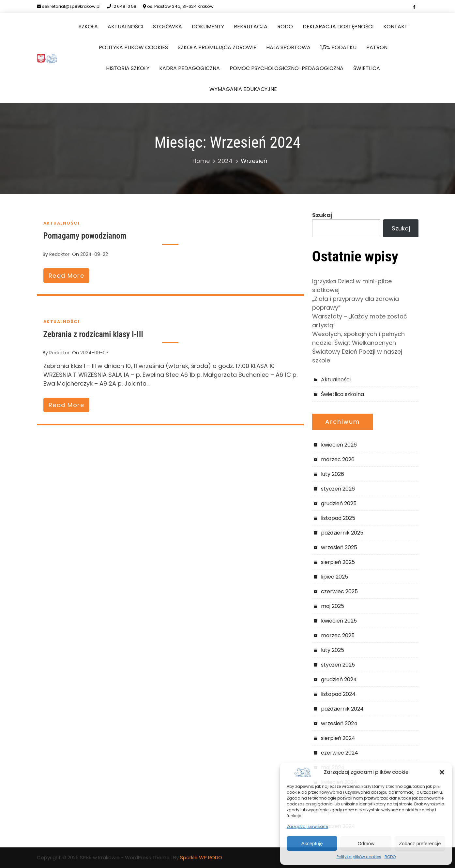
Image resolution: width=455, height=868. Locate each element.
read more (67, 276)
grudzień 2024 (339, 679)
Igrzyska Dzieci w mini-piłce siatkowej (352, 286)
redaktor (59, 254)
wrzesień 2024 (339, 723)
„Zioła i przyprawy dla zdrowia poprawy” (356, 303)
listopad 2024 (338, 694)
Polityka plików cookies (359, 857)
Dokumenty (208, 27)
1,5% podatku (338, 47)
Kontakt (395, 27)
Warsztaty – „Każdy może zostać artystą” (360, 321)
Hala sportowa (288, 47)
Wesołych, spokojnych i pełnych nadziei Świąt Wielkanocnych (358, 338)
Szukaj (322, 215)
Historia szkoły (128, 68)
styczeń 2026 (338, 489)
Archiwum (342, 422)
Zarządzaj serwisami (307, 826)
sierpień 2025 (338, 562)
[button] (442, 772)
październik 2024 (342, 709)
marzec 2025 (338, 635)
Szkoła (88, 27)
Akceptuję (312, 843)
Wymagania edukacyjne (243, 89)
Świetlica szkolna (342, 394)
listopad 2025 (338, 518)
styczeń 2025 (338, 665)
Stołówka (167, 27)
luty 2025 (333, 650)
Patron (377, 47)
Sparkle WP (193, 857)
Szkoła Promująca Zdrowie (217, 47)
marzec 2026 (338, 459)
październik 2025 (342, 533)
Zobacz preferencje (420, 843)
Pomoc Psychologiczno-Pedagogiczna (287, 68)
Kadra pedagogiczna (190, 68)
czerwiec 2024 (340, 753)
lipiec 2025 (334, 577)
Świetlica (367, 68)
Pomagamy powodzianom (85, 236)
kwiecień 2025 (339, 621)
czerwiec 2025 (339, 591)
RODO (390, 857)
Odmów (366, 843)
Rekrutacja (251, 27)
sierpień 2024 (338, 738)
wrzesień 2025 (339, 547)
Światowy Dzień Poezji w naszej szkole (357, 356)
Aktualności (125, 27)
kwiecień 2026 (339, 445)
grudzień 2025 (339, 503)
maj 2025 (333, 606)
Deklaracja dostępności (338, 27)
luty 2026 (333, 474)
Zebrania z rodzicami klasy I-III (93, 334)
